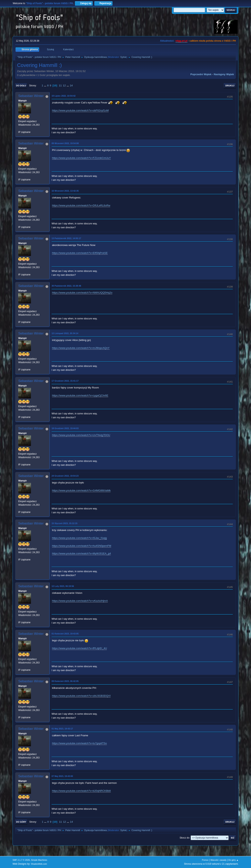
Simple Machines (39, 860)
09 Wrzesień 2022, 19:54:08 (65, 143)
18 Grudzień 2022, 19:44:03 (65, 428)
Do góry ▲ (233, 860)
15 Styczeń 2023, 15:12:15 (65, 523)
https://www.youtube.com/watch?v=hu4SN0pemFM (82, 546)
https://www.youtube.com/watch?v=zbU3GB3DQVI (81, 696)
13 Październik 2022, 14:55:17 (66, 238)
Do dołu (21, 86)
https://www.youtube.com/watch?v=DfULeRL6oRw (81, 205)
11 (60, 85)
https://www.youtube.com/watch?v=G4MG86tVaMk (81, 490)
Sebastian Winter (31, 96)
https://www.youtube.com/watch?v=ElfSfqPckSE (80, 253)
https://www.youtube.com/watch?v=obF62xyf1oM (80, 110)
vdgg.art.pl (181, 41)
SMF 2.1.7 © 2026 (21, 860)
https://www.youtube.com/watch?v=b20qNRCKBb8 (81, 791)
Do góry (21, 822)
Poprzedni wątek (201, 74)
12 (64, 85)
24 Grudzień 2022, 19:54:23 (65, 476)
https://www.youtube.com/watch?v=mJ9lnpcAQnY (81, 348)
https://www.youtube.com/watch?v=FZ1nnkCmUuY (81, 158)
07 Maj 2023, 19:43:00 (62, 776)
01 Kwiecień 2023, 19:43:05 (65, 634)
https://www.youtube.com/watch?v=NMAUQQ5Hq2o (82, 293)
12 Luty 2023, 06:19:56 (63, 586)
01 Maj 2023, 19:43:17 (62, 729)
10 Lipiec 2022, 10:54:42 (64, 96)
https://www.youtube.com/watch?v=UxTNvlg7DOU (81, 435)
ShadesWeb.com (39, 864)
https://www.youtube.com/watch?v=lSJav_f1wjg (79, 538)
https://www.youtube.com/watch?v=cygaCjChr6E (80, 395)
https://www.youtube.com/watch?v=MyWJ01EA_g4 (81, 553)
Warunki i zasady (218, 860)
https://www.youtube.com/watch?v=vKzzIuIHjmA (80, 601)
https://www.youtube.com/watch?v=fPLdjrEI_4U (79, 648)
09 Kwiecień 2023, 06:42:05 (65, 681)
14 (71, 85)
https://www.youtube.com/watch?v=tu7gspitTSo (79, 743)
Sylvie (123, 57)
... (46, 85)
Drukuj (230, 86)
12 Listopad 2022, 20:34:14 (65, 333)
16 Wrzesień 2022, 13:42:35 (65, 191)
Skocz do (184, 838)
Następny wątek (224, 74)
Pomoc (205, 860)
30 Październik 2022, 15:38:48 (66, 286)
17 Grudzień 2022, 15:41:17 (65, 381)
